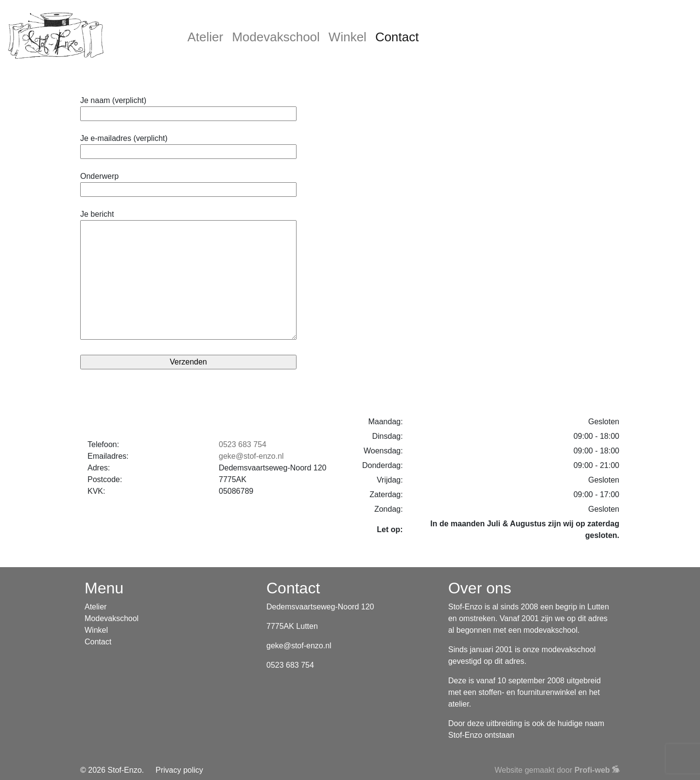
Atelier (206, 37)
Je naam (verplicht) (188, 107)
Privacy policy (179, 770)
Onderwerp (188, 183)
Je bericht (188, 276)
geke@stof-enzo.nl (251, 456)
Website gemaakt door (557, 770)
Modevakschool (276, 37)
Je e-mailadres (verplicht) (188, 145)
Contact (397, 37)
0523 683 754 (243, 444)
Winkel (348, 37)
